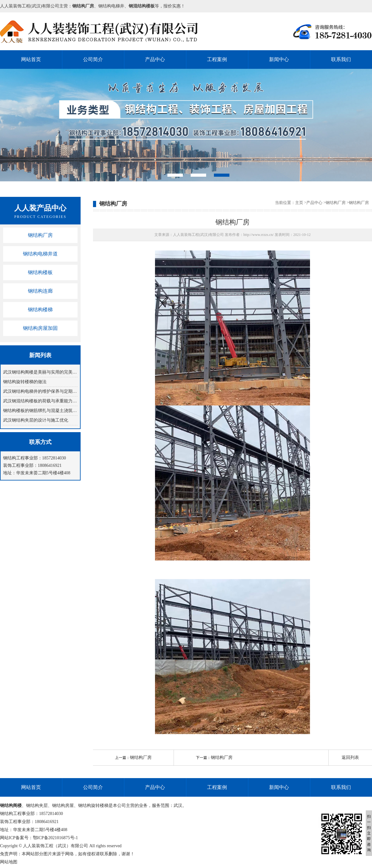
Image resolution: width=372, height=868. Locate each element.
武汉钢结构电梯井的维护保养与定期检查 (40, 391)
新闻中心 (279, 59)
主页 (299, 203)
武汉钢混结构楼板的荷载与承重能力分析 (40, 401)
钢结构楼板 (40, 272)
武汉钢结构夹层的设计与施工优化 (36, 420)
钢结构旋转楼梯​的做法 (25, 382)
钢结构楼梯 (40, 310)
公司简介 (93, 59)
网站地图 (9, 862)
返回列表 (350, 757)
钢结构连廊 (40, 291)
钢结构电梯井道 (40, 254)
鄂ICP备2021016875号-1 (55, 838)
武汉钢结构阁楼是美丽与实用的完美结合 (40, 372)
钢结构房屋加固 (40, 328)
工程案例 (217, 59)
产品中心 (155, 59)
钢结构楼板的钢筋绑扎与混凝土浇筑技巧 (40, 411)
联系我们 (341, 59)
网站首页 (31, 59)
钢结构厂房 (40, 235)
